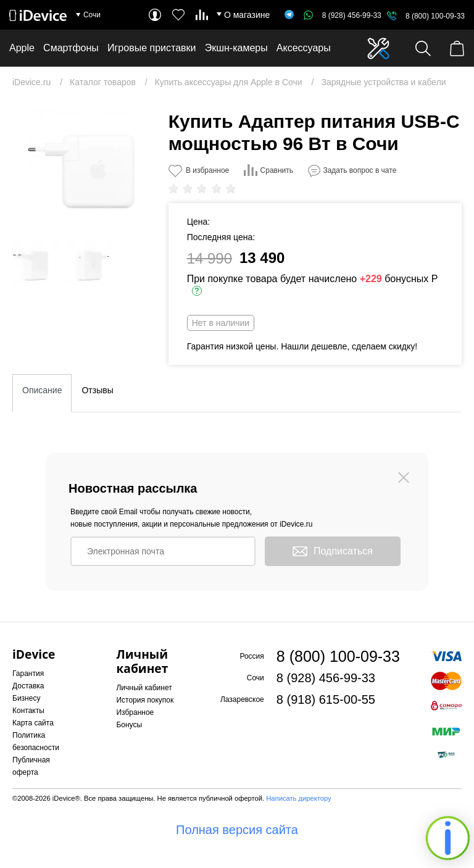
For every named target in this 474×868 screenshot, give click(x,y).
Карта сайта (33, 723)
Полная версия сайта (237, 830)
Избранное (135, 712)
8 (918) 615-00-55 (326, 699)
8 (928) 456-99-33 (343, 15)
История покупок (145, 700)
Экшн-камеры (236, 48)
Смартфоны (71, 48)
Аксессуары (304, 48)
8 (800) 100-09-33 (435, 16)
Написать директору (298, 798)
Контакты (28, 711)
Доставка (28, 686)
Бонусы (129, 725)
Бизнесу (26, 698)
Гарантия (28, 674)
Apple (22, 48)
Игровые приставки (152, 48)
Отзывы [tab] (97, 390)
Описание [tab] (42, 390)
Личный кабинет (144, 688)
